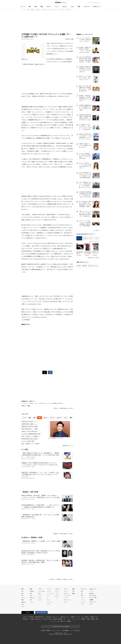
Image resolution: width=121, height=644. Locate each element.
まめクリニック (56, 617)
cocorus (50, 619)
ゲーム (48, 596)
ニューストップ (91, 2)
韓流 (31, 600)
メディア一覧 (92, 596)
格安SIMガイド (26, 619)
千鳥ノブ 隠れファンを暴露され (30, 436)
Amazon (79, 266)
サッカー (40, 596)
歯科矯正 (93, 619)
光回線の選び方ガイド (40, 617)
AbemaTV (65, 246)
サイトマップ (92, 602)
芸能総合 (32, 591)
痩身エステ (63, 621)
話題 (73, 594)
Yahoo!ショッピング (93, 266)
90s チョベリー (67, 600)
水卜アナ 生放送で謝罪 (28, 441)
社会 (22, 591)
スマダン (66, 591)
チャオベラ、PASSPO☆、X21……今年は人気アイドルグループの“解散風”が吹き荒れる (43, 403)
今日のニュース (97, 7)
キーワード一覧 (93, 598)
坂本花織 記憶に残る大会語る (30, 439)
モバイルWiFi (44, 619)
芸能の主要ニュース (68, 446)
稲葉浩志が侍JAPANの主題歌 (30, 427)
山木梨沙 (55, 120)
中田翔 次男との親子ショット (30, 422)
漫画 (79, 7)
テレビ (97, 238)
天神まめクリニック (65, 617)
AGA (58, 621)
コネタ (57, 594)
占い (65, 619)
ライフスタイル (67, 596)
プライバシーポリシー (56, 631)
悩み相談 (55, 619)
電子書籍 (69, 621)
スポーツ (49, 7)
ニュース (23, 7)
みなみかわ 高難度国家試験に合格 (31, 434)
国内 (30, 7)
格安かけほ (38, 619)
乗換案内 (83, 619)
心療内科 (73, 617)
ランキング (86, 7)
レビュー (49, 591)
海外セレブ (32, 598)
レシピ (74, 619)
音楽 (31, 596)
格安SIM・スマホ (94, 617)
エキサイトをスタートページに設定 (60, 626)
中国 (22, 604)
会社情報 (43, 631)
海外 (36, 7)
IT (47, 598)
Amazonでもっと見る (93, 258)
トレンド (57, 7)
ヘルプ (91, 604)
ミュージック (91, 238)
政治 (22, 596)
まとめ (23, 598)
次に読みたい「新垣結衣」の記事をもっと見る (61, 579)
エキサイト (98, 2)
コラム (72, 7)
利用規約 (48, 631)
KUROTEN (31, 617)
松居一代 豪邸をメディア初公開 (30, 444)
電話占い (87, 617)
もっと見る (96, 230)
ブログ (83, 617)
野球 (39, 594)
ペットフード (53, 621)
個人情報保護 (66, 631)
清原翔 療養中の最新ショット (30, 424)
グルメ (48, 600)
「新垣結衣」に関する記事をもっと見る (63, 534)
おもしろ (65, 7)
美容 (97, 619)
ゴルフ (40, 598)
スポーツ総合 (41, 591)
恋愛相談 (60, 619)
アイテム (78, 617)
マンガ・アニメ (50, 594)
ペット (57, 598)
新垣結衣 (59, 59)
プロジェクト (56, 46)
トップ (24, 418)
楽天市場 (84, 266)
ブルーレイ (79, 238)
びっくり (57, 591)
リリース (91, 591)
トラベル (66, 598)
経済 (22, 594)
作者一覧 (91, 594)
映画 (31, 594)
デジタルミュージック (85, 238)
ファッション (50, 602)
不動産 (88, 619)
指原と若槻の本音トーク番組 (30, 429)
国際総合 (23, 602)
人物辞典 (91, 600)
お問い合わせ (77, 631)
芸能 (42, 7)
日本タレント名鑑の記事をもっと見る (64, 408)
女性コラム (66, 594)
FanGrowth (49, 617)
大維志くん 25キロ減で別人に (30, 431)
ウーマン (69, 619)
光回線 (32, 619)
